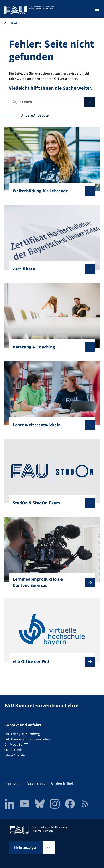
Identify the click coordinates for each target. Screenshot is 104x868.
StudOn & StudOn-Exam (50, 503)
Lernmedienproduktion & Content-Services (50, 582)
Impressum (13, 784)
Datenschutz (36, 784)
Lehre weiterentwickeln (50, 425)
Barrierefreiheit (62, 784)
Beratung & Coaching (50, 347)
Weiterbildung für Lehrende (50, 191)
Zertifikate (50, 269)
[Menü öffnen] (97, 11)
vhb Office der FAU (50, 662)
